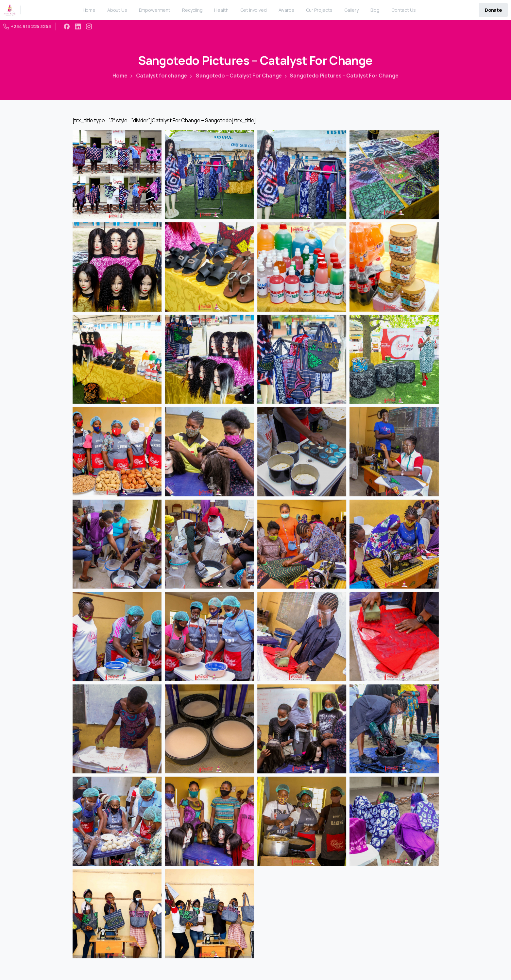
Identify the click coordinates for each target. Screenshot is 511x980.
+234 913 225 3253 (27, 26)
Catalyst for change (158, 76)
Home (120, 76)
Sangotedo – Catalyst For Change (230, 76)
